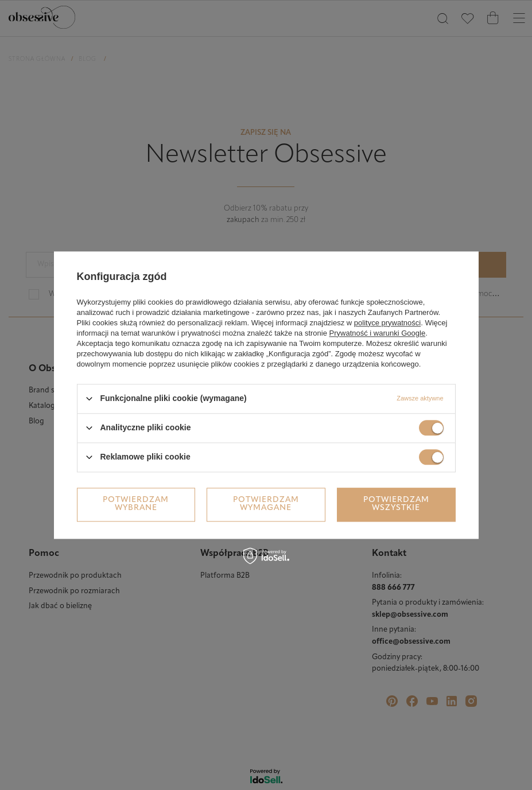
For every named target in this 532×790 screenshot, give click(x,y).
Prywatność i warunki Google (378, 333)
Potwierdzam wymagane (266, 504)
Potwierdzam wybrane (136, 504)
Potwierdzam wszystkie (396, 504)
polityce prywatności (387, 323)
